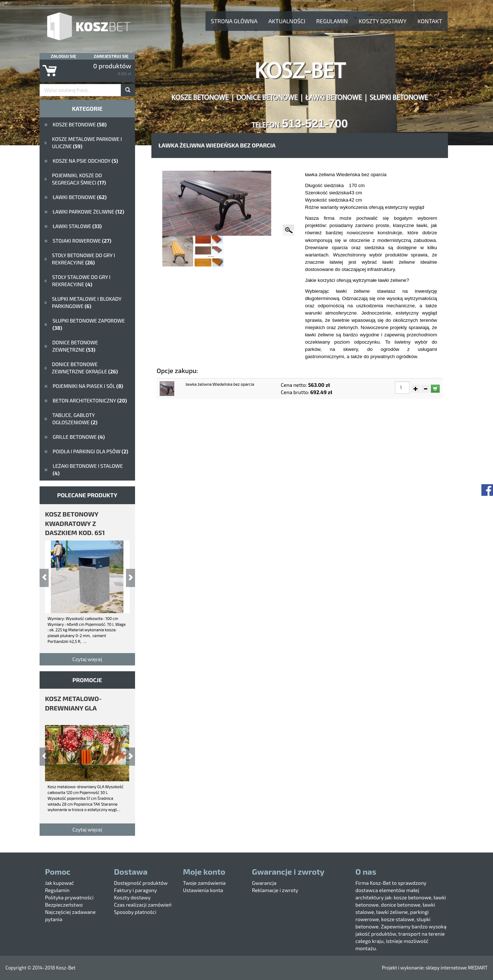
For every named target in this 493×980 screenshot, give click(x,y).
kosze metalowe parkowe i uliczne (87, 143)
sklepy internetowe (446, 968)
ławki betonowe (80, 197)
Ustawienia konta (203, 890)
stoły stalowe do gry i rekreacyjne (81, 281)
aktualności (287, 21)
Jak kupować (60, 883)
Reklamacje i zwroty (275, 890)
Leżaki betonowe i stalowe (88, 469)
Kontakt (430, 21)
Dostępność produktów (141, 883)
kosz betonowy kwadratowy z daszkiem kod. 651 (75, 523)
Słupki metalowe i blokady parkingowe (87, 302)
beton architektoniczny (90, 400)
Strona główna (234, 21)
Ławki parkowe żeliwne (88, 212)
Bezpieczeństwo (64, 905)
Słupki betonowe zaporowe (89, 324)
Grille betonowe (79, 437)
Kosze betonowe (80, 124)
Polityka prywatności (69, 897)
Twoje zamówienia (204, 883)
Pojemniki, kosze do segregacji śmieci (79, 179)
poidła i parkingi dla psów (90, 451)
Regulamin (332, 21)
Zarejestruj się (111, 56)
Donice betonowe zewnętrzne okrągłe (85, 368)
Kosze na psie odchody (85, 161)
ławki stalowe (77, 226)
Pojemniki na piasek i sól (88, 386)
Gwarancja (264, 883)
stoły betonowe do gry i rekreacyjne (83, 259)
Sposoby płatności (135, 912)
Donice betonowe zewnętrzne (75, 346)
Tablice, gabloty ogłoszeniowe (75, 419)
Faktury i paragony (135, 890)
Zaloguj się (64, 56)
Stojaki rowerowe (82, 241)
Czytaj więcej (87, 659)
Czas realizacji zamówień (143, 905)
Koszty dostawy (383, 21)
